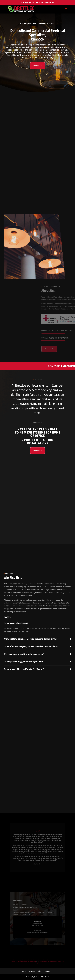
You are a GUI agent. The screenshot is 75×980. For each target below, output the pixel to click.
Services (32, 971)
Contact (48, 971)
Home (24, 971)
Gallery (40, 971)
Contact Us (38, 65)
